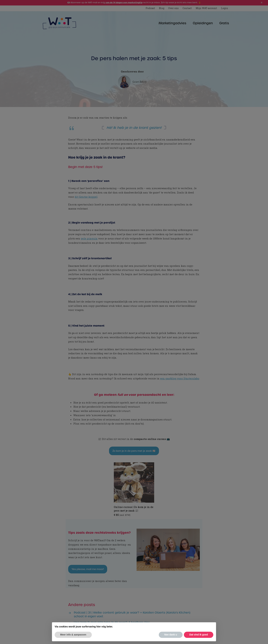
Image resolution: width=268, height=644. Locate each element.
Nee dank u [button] (171, 635)
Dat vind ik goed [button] (199, 635)
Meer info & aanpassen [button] (73, 635)
